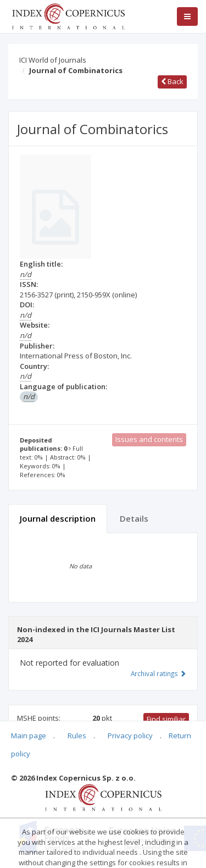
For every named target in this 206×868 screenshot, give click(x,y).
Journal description (58, 518)
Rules (77, 736)
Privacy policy (130, 736)
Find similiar (166, 719)
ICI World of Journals (53, 60)
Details (134, 518)
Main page (29, 736)
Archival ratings (158, 673)
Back (172, 81)
